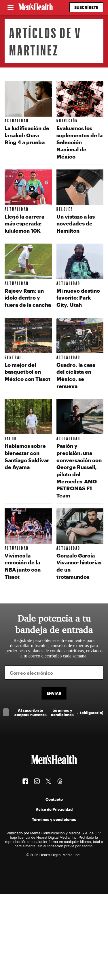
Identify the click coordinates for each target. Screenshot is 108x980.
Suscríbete (86, 7)
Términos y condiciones (54, 819)
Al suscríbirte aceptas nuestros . (59, 712)
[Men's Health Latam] (36, 7)
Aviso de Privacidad (54, 809)
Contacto (54, 799)
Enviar (54, 693)
